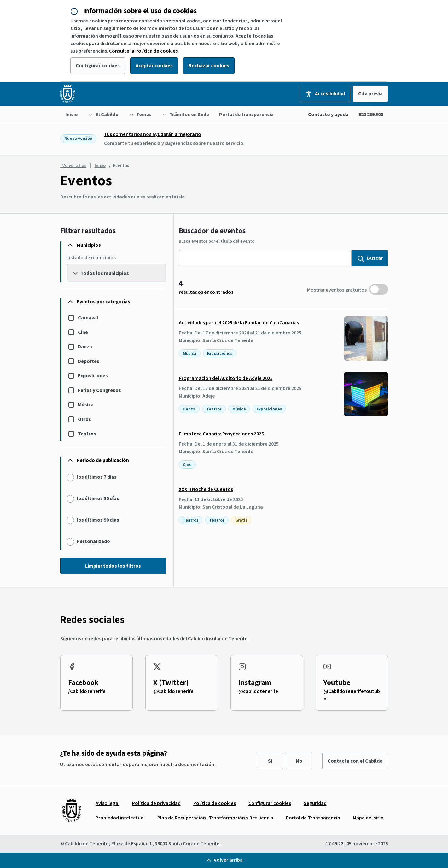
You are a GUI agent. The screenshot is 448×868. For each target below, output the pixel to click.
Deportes (89, 361)
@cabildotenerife (258, 691)
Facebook (83, 683)
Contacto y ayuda (328, 115)
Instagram (255, 683)
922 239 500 (371, 115)
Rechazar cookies (209, 66)
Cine (83, 332)
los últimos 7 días (97, 477)
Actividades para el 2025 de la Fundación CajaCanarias (239, 323)
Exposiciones (93, 376)
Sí (270, 761)
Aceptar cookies (154, 66)
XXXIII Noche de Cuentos (206, 489)
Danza (85, 347)
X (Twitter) (171, 683)
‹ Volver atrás (73, 166)
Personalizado (93, 541)
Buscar (370, 258)
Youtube (337, 683)
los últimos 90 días (98, 520)
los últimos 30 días (98, 499)
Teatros (87, 434)
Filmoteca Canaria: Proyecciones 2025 (221, 434)
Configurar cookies (98, 66)
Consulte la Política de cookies (143, 51)
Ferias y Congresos (99, 390)
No (299, 761)
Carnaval (88, 318)
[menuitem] (72, 115)
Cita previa (370, 94)
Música (86, 405)
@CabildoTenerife (173, 691)
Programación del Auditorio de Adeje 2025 (226, 378)
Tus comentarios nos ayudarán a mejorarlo (153, 134)
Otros (84, 419)
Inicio (100, 166)
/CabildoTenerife (87, 691)
